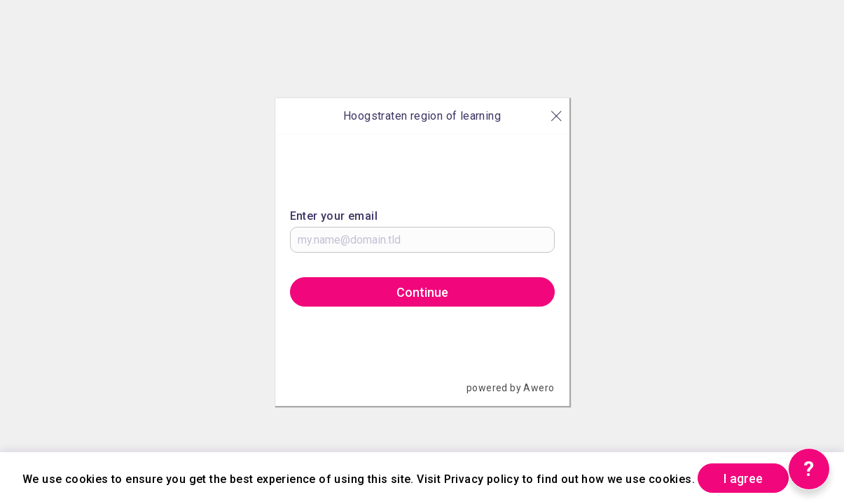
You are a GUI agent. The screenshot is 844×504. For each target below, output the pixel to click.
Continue (422, 292)
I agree (743, 478)
